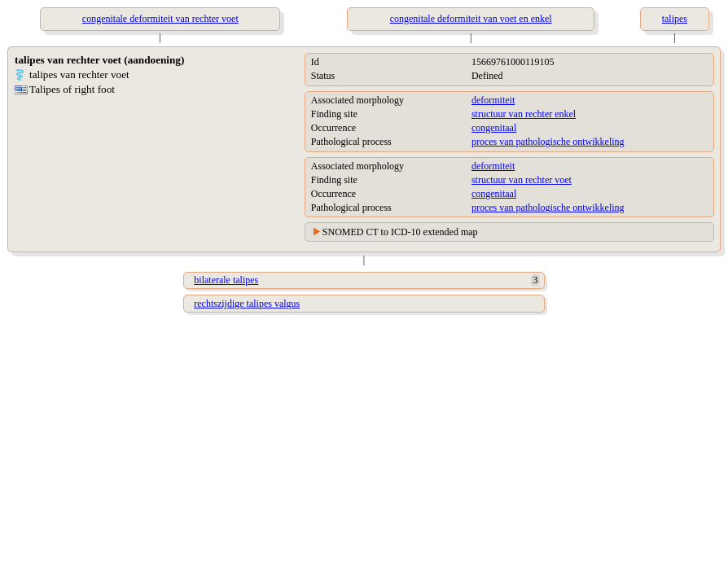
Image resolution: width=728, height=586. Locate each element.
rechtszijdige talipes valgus (247, 304)
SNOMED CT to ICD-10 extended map (400, 232)
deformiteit (493, 100)
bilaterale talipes (226, 280)
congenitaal (494, 128)
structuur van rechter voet (522, 180)
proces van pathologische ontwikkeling (548, 142)
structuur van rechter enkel (524, 114)
